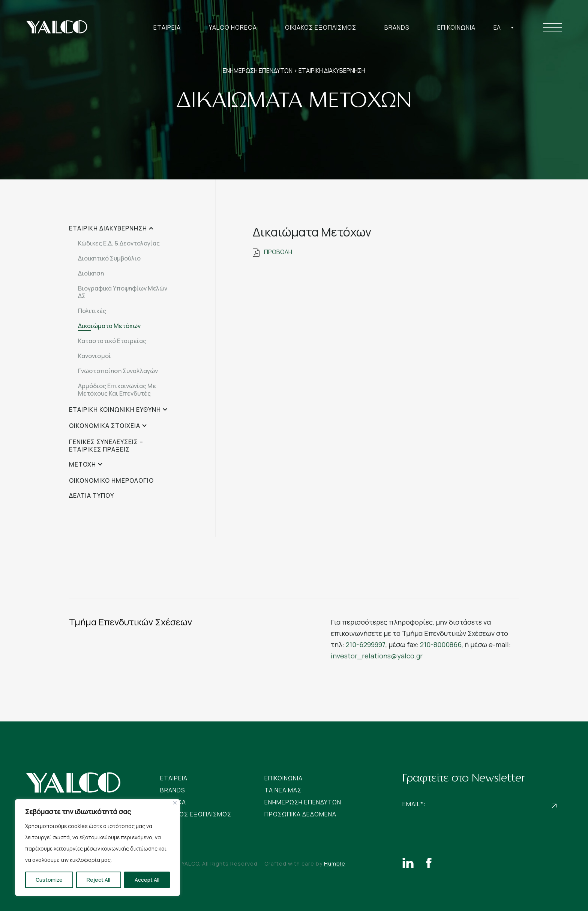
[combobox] (504, 27)
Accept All (147, 880)
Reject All (98, 880)
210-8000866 (441, 644)
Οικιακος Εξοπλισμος (321, 27)
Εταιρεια (167, 27)
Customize (49, 880)
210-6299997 (366, 644)
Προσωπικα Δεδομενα (300, 814)
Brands (397, 27)
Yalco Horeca (233, 27)
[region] (97, 848)
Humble (335, 864)
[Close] (175, 803)
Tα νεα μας (283, 790)
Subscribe (554, 806)
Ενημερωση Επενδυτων (303, 802)
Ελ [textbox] (497, 27)
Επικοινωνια (456, 27)
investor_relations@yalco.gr (377, 656)
